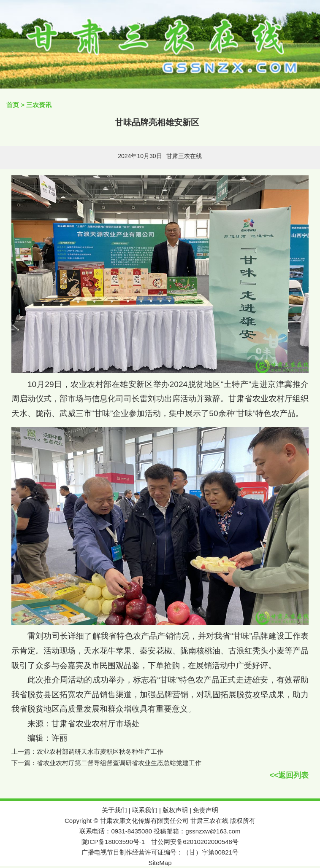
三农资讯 (39, 105)
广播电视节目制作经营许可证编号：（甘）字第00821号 (160, 852)
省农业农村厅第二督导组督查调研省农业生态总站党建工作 (119, 763)
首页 (13, 105)
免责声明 (206, 810)
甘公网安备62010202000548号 (195, 842)
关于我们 (114, 810)
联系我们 (145, 810)
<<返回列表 (289, 775)
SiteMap (160, 863)
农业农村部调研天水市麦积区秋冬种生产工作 (100, 751)
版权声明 (175, 810)
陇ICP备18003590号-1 (113, 842)
